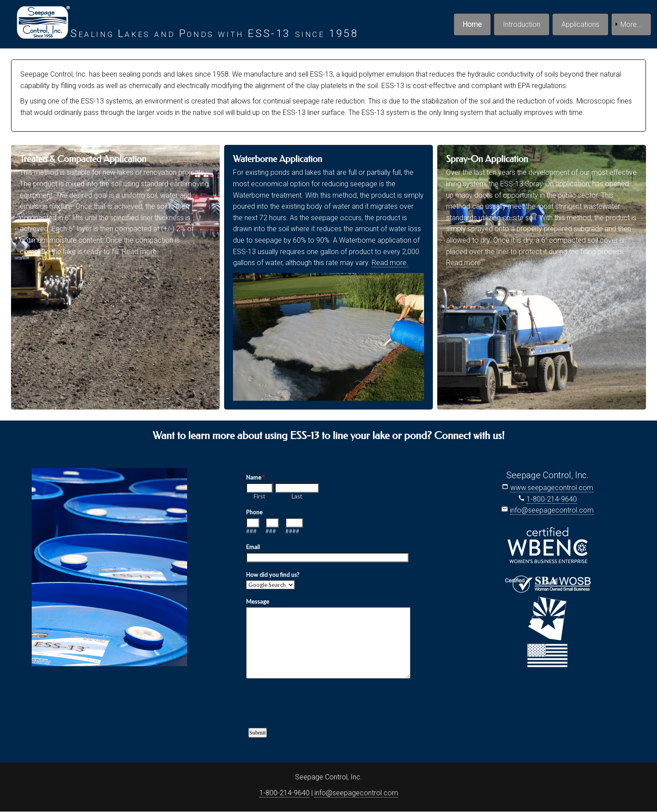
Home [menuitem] (472, 24)
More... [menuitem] (631, 24)
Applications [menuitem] (580, 24)
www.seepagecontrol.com (552, 488)
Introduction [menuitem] (522, 24)
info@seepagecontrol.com (552, 510)
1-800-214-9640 (552, 499)
